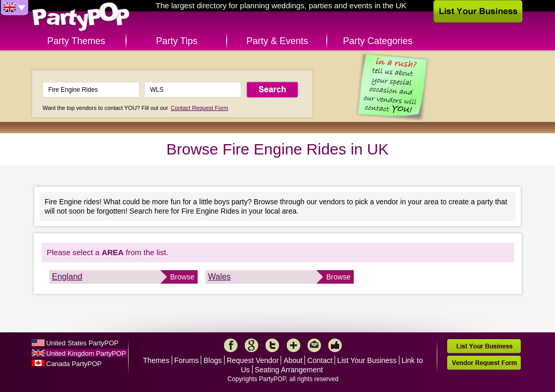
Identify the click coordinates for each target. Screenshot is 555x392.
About (293, 360)
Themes (156, 360)
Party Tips (177, 41)
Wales (219, 277)
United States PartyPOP (82, 343)
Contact (320, 360)
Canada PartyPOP (74, 364)
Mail (314, 345)
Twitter (272, 345)
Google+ (252, 345)
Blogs (213, 360)
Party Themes (76, 41)
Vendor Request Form (484, 363)
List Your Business (367, 360)
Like (335, 345)
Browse (182, 277)
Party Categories (378, 41)
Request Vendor (253, 360)
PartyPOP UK (81, 17)
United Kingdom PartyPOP (86, 353)
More (294, 345)
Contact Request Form (199, 108)
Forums (186, 360)
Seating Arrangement (289, 370)
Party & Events (277, 41)
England (67, 277)
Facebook (231, 345)
